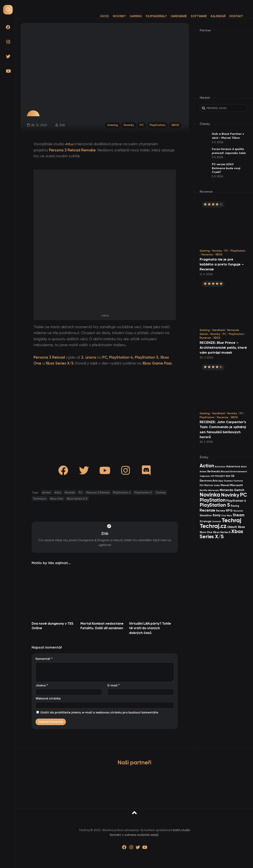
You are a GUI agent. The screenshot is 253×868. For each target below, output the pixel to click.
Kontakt (228, 16)
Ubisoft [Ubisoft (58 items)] (232, 527)
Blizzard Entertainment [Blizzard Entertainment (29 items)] (234, 471)
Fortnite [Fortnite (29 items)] (238, 481)
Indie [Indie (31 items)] (217, 485)
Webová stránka (48, 698)
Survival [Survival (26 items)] (217, 522)
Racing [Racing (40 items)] (235, 506)
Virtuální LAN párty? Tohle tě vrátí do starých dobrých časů (150, 628)
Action (47, 492)
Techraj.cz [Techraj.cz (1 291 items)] (213, 526)
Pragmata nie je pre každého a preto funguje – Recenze (222, 264)
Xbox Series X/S (77, 499)
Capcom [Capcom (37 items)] (205, 476)
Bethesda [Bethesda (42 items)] (214, 471)
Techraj (160, 492)
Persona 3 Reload (98, 492)
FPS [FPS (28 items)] (202, 485)
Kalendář (210, 16)
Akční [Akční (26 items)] (244, 467)
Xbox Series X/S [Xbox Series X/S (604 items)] (221, 534)
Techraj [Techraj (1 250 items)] (231, 520)
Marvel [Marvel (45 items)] (225, 485)
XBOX (176, 125)
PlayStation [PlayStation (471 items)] (213, 500)
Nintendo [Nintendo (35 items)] (214, 490)
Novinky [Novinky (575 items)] (230, 495)
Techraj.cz (40, 499)
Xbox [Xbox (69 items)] (241, 527)
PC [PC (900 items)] (244, 495)
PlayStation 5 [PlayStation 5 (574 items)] (215, 505)
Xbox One (57, 499)
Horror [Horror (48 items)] (209, 485)
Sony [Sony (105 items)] (217, 515)
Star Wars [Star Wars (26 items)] (227, 516)
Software (191, 16)
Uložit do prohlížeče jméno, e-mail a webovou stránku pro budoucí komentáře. (100, 712)
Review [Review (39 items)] (221, 511)
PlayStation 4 (122, 492)
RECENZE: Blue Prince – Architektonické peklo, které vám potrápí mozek (223, 348)
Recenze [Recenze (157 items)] (207, 510)
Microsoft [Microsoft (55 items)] (236, 485)
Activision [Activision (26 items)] (220, 467)
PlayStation (157, 125)
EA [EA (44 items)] (233, 476)
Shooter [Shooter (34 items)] (238, 511)
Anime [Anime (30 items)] (203, 471)
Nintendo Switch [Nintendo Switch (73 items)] (232, 490)
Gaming (128, 16)
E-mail (114, 685)
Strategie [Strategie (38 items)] (206, 521)
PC (141, 125)
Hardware (171, 16)
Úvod (97, 16)
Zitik (62, 125)
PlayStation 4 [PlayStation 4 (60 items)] (236, 501)
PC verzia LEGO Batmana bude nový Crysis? (226, 168)
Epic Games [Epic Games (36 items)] (226, 481)
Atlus (70, 144)
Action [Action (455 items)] (207, 466)
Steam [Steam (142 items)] (239, 515)
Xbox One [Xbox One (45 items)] (206, 532)
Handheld (219, 330)
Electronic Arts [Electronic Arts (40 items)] (209, 481)
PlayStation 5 (143, 492)
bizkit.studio (182, 830)
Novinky (111, 16)
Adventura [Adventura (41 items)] (233, 466)
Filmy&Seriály (148, 16)
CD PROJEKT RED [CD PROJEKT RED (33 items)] (220, 476)
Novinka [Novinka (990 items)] (210, 495)
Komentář (44, 659)
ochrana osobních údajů (141, 835)
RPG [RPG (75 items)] (229, 510)
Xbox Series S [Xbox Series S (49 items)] (222, 532)
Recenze (207, 254)
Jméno (42, 685)
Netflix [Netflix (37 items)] (203, 490)
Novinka (70, 492)
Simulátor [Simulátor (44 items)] (206, 515)
